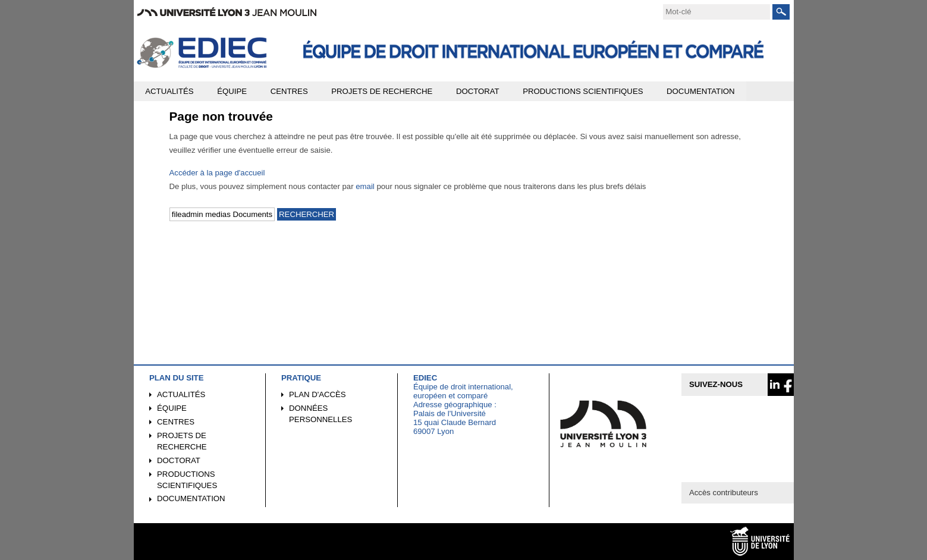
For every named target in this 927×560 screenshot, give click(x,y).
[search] (717, 12)
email (365, 186)
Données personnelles (320, 414)
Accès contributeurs (724, 493)
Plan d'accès (318, 394)
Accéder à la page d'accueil (217, 173)
